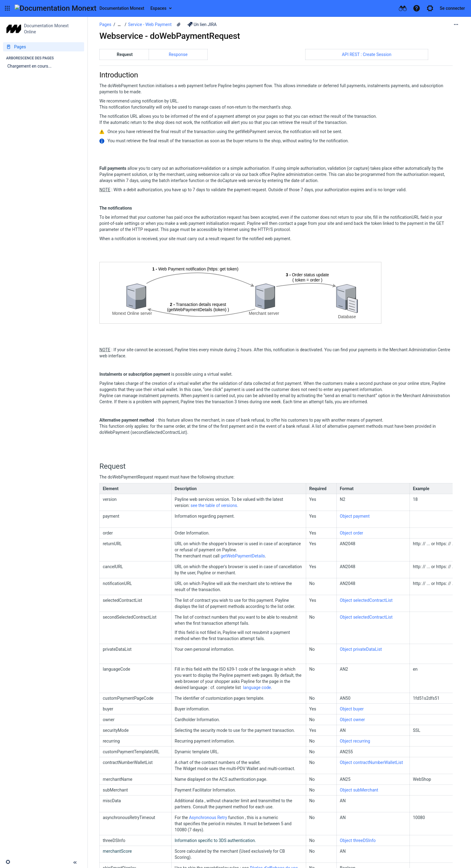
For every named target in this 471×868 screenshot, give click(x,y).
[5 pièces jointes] (179, 24)
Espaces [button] (159, 8)
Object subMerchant (359, 790)
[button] (7, 8)
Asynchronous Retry (208, 818)
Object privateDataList (361, 649)
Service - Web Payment (150, 24)
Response (178, 54)
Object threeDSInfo (358, 840)
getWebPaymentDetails (243, 556)
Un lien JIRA (202, 24)
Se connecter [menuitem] (452, 8)
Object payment (355, 516)
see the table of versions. (214, 505)
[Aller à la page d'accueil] (80, 8)
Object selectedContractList (366, 600)
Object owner (352, 720)
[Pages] (44, 47)
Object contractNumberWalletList (371, 762)
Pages (105, 24)
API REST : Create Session (367, 54)
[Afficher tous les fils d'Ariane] (119, 25)
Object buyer (352, 709)
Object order (351, 533)
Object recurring (355, 741)
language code (257, 687)
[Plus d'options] (456, 24)
